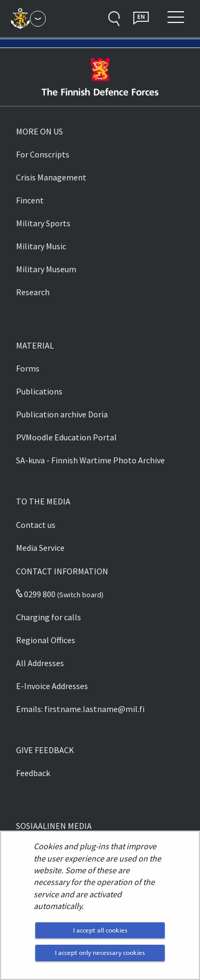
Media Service (40, 548)
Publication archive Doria (62, 414)
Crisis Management (51, 177)
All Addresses (40, 663)
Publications (39, 391)
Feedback (33, 773)
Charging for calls (49, 617)
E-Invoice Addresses (52, 686)
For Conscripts (43, 154)
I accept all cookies (100, 930)
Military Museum (46, 269)
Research (33, 292)
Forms (28, 368)
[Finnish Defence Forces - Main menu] (38, 19)
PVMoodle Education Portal (66, 437)
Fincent (30, 200)
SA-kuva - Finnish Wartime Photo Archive (90, 460)
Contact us (36, 525)
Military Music (41, 246)
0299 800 (36, 594)
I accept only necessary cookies (100, 953)
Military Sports (43, 223)
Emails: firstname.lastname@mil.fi (80, 709)
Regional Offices (46, 640)
